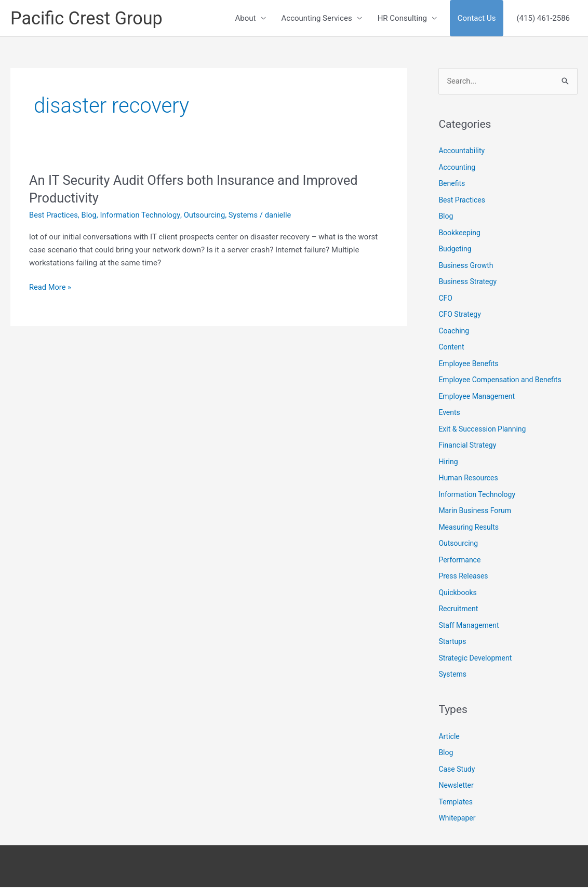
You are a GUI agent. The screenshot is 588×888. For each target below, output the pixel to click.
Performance (459, 561)
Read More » (51, 288)
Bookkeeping (459, 234)
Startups (452, 642)
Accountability (462, 152)
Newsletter (456, 786)
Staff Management (469, 626)
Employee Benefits (468, 365)
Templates (456, 803)
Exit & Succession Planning (482, 430)
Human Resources (468, 479)
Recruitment (458, 610)
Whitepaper (457, 819)
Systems (247, 216)
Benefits (452, 184)
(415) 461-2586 (543, 19)
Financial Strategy (467, 446)
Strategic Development (475, 659)
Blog (90, 216)
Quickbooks (457, 594)
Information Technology (142, 216)
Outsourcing (208, 216)
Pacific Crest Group (88, 18)
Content (451, 348)
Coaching (454, 332)
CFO (445, 299)
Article (449, 737)
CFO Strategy (459, 315)
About (246, 19)
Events (449, 413)
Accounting (457, 168)
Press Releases (463, 577)
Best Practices (54, 216)
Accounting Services (317, 19)
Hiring (448, 463)
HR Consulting (402, 19)
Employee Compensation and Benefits (500, 381)
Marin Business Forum (475, 512)
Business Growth (466, 266)
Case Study (457, 770)
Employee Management (477, 397)
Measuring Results (469, 528)
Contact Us (477, 19)
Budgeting (455, 250)
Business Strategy (467, 282)
